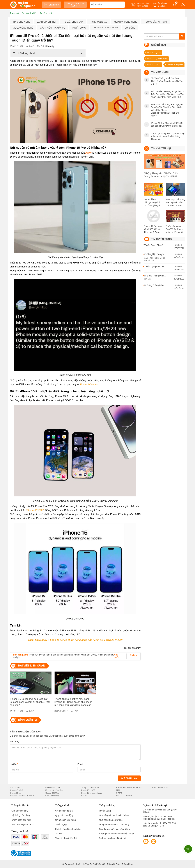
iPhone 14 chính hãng (54, 790)
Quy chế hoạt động (64, 815)
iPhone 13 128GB (88, 790)
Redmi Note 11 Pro (53, 788)
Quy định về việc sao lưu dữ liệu (114, 829)
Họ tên (14, 764)
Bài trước (117, 656)
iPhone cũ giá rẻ (17, 790)
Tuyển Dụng (105, 811)
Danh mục (51, 5)
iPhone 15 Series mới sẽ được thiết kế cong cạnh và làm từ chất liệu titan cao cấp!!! (30, 702)
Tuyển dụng (79, 28)
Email (81, 764)
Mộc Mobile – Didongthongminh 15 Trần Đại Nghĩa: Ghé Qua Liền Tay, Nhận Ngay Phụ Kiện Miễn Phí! (153, 203)
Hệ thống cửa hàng (21, 815)
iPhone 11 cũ (15, 793)
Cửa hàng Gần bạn (162, 5)
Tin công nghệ (21, 22)
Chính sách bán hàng (105, 27)
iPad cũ (84, 796)
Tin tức (59, 834)
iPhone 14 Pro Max (124, 796)
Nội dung (15, 741)
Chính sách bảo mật (21, 820)
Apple (88, 153)
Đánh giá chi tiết (46, 22)
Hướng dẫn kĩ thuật (156, 22)
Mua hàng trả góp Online (111, 820)
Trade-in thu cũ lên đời (66, 838)
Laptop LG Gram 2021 (90, 788)
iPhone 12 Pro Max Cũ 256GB (22, 796)
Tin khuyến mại (99, 22)
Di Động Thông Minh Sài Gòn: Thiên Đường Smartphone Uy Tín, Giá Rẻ (161, 175)
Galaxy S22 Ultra (52, 793)
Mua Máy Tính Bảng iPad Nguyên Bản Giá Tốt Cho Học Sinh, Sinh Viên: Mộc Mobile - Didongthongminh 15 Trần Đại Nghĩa (175, 203)
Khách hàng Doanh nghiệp (68, 829)
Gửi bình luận (129, 778)
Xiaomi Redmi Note (160, 788)
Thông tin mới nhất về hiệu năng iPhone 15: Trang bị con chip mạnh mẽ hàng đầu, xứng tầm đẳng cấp (73, 702)
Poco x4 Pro (15, 788)
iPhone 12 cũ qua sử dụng (92, 793)
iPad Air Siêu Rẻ (52, 796)
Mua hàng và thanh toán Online (114, 815)
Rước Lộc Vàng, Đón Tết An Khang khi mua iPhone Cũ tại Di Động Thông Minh (175, 229)
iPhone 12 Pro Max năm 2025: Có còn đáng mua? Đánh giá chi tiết (153, 229)
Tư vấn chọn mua (73, 22)
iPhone (119, 793)
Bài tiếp (133, 656)
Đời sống (130, 28)
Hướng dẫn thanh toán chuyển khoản (117, 834)
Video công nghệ (23, 28)
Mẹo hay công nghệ (126, 22)
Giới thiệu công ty (20, 811)
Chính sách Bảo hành (66, 820)
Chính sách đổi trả (64, 811)
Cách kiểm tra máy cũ (52, 28)
